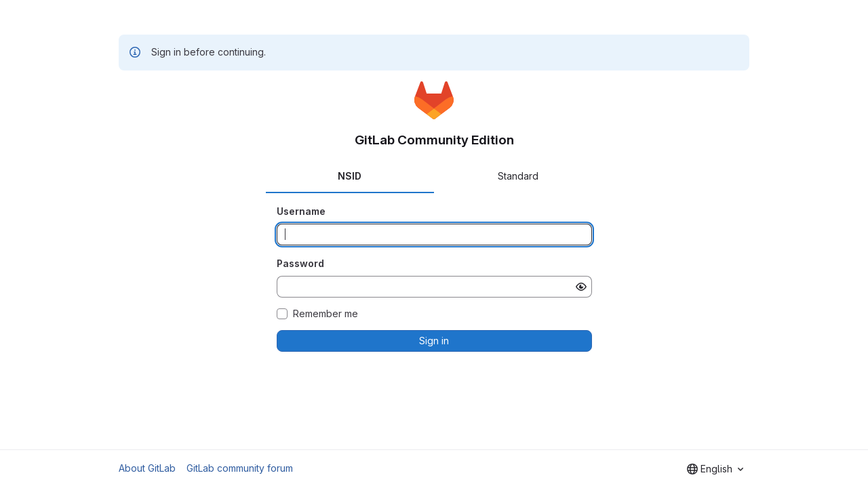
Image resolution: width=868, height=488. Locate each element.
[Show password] (581, 287)
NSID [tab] (350, 176)
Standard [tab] (518, 176)
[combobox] (715, 469)
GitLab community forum (240, 468)
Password (300, 263)
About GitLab (147, 468)
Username (301, 211)
